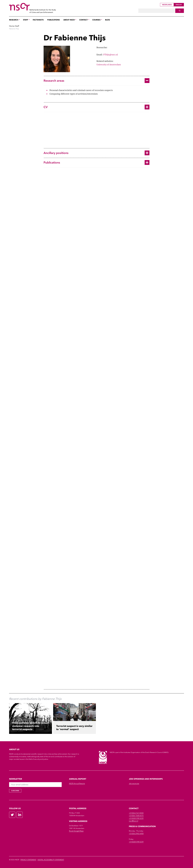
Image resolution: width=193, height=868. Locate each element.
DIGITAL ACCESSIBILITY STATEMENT (51, 860)
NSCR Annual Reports (77, 783)
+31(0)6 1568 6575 (136, 816)
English (179, 5)
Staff (17, 26)
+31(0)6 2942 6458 (136, 834)
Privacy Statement (28, 860)
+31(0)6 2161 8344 (136, 813)
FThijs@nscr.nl (111, 55)
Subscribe (15, 791)
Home (12, 26)
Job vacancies (134, 783)
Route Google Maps (76, 831)
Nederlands (167, 5)
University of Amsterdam (109, 65)
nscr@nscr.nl (133, 821)
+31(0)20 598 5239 (136, 818)
